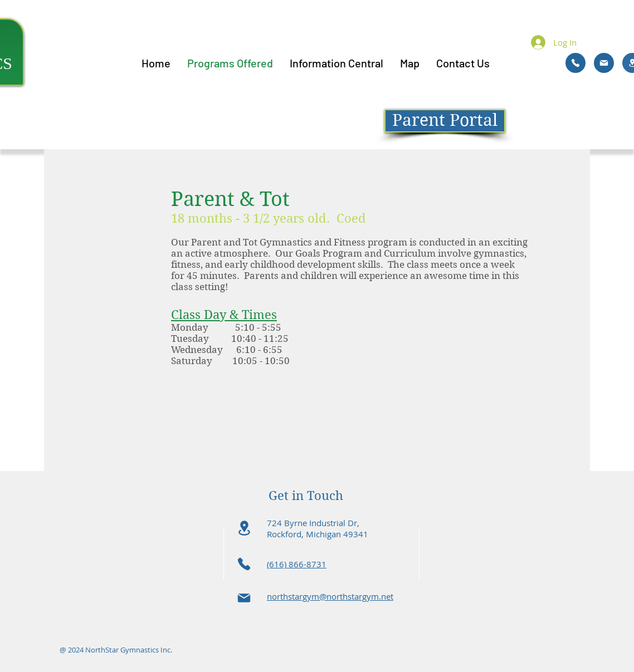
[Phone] (576, 63)
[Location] (244, 528)
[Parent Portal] (445, 121)
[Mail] (604, 63)
